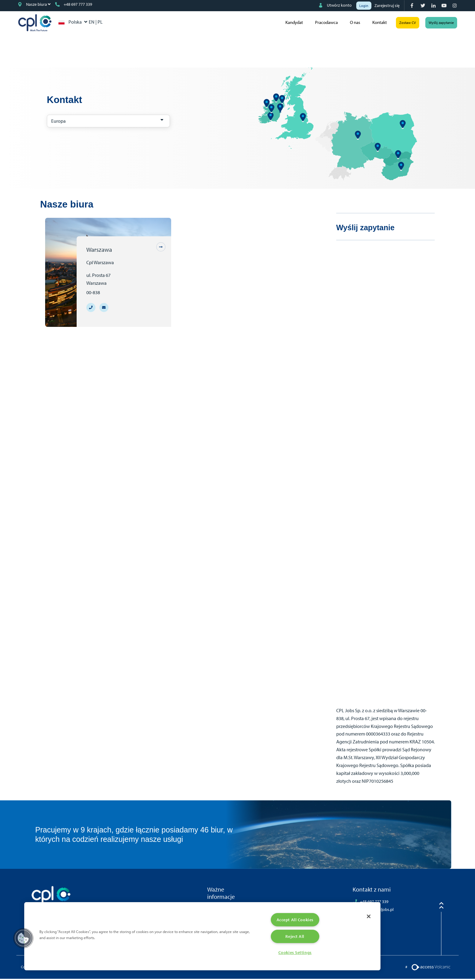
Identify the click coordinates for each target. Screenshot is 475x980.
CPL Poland (39, 23)
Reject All (295, 936)
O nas (352, 23)
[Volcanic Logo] (431, 968)
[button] (23, 938)
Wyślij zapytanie (438, 23)
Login (364, 6)
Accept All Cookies (295, 919)
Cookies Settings (295, 952)
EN (98, 22)
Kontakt (377, 23)
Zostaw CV (405, 23)
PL (106, 22)
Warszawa (99, 251)
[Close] (368, 916)
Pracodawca (324, 23)
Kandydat (291, 23)
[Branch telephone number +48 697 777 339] (91, 309)
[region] (202, 936)
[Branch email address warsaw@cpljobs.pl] (104, 309)
